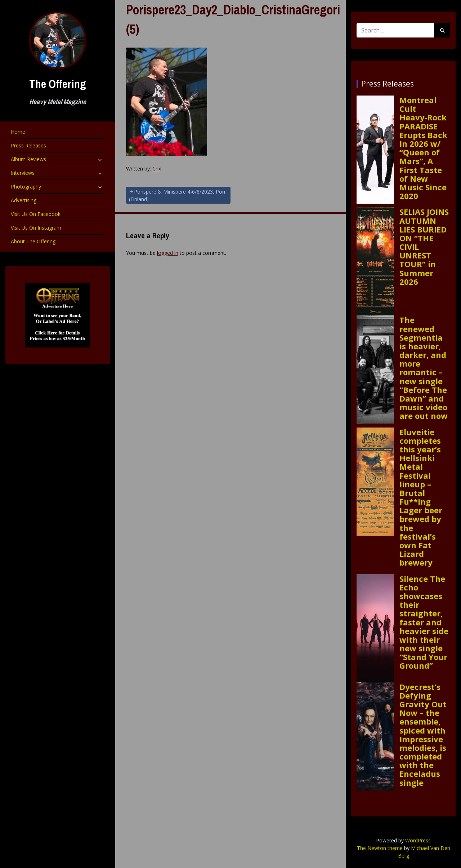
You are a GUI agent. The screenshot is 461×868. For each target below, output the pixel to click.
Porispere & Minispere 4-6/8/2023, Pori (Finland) (177, 195)
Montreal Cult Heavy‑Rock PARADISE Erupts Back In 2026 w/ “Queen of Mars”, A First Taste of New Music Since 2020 (423, 148)
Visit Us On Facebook (36, 214)
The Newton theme (380, 848)
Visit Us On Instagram (36, 228)
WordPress (418, 840)
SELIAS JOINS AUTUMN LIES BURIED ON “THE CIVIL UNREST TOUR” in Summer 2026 (424, 247)
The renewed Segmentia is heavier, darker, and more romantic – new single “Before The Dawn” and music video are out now (424, 368)
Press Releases (28, 145)
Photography (26, 187)
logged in (168, 253)
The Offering (58, 84)
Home (18, 132)
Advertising (24, 200)
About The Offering (33, 241)
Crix (157, 169)
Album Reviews (28, 159)
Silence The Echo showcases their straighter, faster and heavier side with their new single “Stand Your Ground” (424, 622)
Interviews (23, 173)
